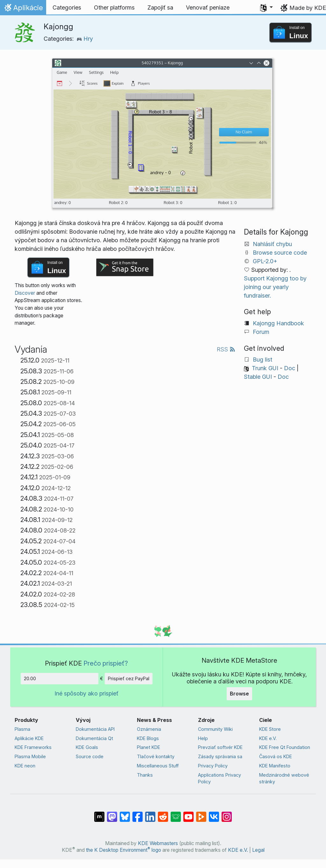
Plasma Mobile (30, 756)
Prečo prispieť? (106, 663)
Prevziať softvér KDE (220, 747)
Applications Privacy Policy (220, 778)
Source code (90, 756)
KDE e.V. (268, 738)
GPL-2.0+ (265, 261)
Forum (261, 332)
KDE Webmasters (158, 843)
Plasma (22, 729)
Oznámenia (149, 729)
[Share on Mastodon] (112, 814)
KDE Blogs (148, 738)
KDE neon (25, 766)
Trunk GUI (265, 368)
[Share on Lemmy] (176, 814)
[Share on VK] (214, 814)
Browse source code (280, 253)
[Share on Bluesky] (125, 814)
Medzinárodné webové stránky (284, 778)
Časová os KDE (276, 756)
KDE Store (270, 729)
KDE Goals (87, 747)
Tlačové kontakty (156, 756)
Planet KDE (149, 747)
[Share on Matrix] (99, 814)
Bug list (262, 360)
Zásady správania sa (220, 756)
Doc (290, 368)
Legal (258, 850)
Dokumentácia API (95, 729)
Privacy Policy (213, 766)
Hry (85, 39)
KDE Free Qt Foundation (285, 747)
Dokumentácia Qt (94, 738)
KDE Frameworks (33, 747)
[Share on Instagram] (227, 814)
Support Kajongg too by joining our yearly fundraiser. (275, 287)
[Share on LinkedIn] (150, 814)
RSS (226, 349)
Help (203, 738)
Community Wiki (215, 729)
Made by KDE (308, 8)
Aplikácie (23, 9)
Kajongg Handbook (278, 323)
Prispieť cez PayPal (129, 678)
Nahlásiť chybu (272, 244)
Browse (239, 694)
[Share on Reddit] (163, 814)
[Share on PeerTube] (201, 814)
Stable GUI (258, 377)
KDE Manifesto (275, 766)
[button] (266, 8)
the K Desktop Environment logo (124, 850)
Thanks (145, 775)
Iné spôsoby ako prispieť (86, 693)
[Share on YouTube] (188, 814)
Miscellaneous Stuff (158, 766)
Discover (25, 293)
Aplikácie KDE (29, 738)
